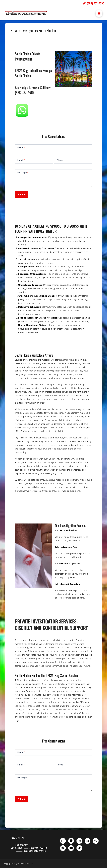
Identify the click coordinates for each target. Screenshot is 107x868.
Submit (21, 194)
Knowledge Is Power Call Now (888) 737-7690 (33, 90)
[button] (99, 13)
